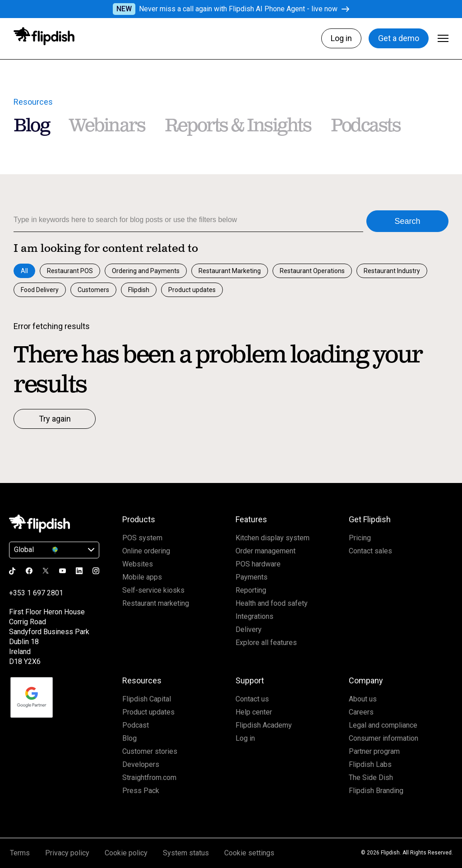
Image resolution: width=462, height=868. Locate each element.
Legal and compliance (383, 725)
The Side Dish (371, 777)
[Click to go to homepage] (44, 36)
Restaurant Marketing (230, 271)
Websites (138, 564)
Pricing (360, 538)
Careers (361, 712)
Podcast (136, 725)
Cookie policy (126, 853)
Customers (93, 290)
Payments (252, 577)
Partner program (374, 751)
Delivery (249, 629)
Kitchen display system (273, 538)
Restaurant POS (70, 271)
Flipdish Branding (376, 791)
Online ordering (146, 551)
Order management (266, 551)
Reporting (251, 590)
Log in (341, 38)
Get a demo (399, 38)
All (24, 271)
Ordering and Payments (146, 271)
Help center (254, 712)
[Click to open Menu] (443, 38)
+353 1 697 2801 (36, 593)
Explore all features (266, 643)
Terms (20, 853)
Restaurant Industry (392, 271)
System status (186, 853)
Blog (129, 738)
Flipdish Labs (370, 764)
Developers (141, 764)
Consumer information (383, 738)
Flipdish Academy (264, 725)
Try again (55, 419)
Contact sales (370, 551)
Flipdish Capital (147, 699)
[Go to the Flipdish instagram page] (96, 571)
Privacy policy (67, 853)
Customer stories (150, 751)
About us (363, 699)
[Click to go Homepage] (39, 524)
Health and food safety (272, 603)
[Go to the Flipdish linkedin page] (79, 571)
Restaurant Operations (312, 271)
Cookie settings (249, 853)
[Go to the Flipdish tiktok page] (12, 571)
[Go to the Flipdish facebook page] (29, 571)
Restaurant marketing (156, 603)
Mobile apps (142, 577)
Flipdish (139, 290)
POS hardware (258, 564)
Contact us (252, 699)
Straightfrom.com (149, 777)
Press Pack (141, 791)
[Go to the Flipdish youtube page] (62, 571)
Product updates (192, 290)
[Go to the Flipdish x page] (46, 571)
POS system (142, 538)
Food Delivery (40, 290)
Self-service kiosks (153, 590)
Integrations (254, 616)
